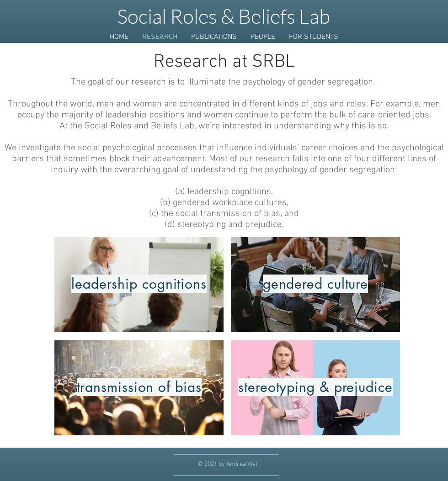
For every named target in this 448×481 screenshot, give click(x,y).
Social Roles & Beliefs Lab (224, 16)
